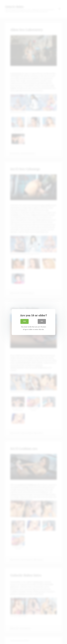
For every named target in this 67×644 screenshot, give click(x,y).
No (42, 322)
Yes (25, 322)
